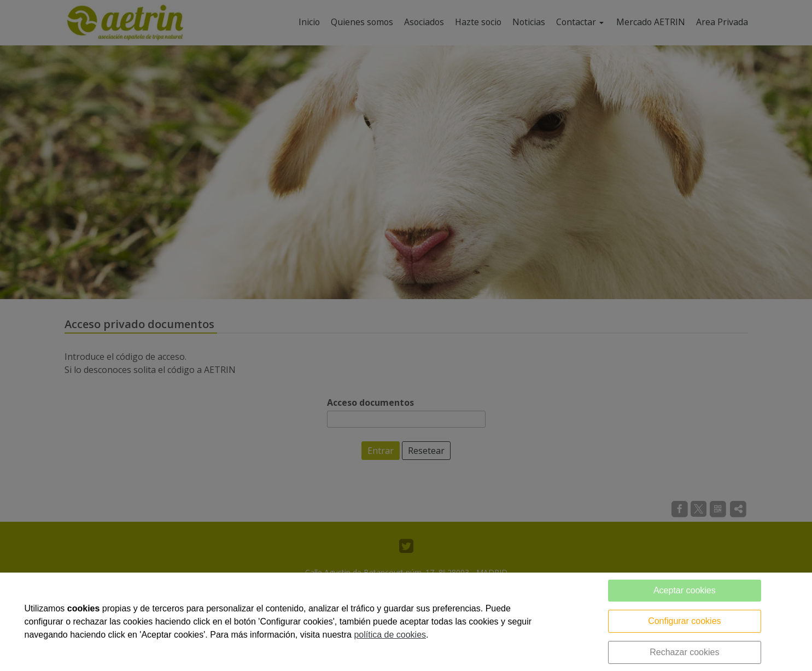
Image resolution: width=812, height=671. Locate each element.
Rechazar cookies (684, 652)
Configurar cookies (684, 621)
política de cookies (390, 635)
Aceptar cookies (685, 590)
